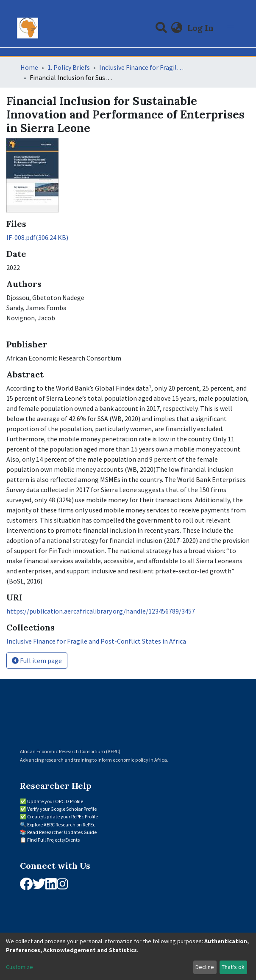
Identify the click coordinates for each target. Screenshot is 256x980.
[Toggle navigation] (231, 28)
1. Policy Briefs (69, 67)
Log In (201, 28)
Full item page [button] (37, 661)
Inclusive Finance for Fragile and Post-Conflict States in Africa (142, 67)
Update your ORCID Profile (55, 801)
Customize (19, 967)
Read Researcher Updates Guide (62, 832)
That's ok (233, 967)
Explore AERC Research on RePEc (61, 824)
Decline (205, 967)
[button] (177, 28)
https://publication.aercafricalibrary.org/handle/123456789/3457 (101, 611)
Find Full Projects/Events (53, 840)
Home (29, 67)
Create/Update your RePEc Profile (63, 816)
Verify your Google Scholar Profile (62, 809)
